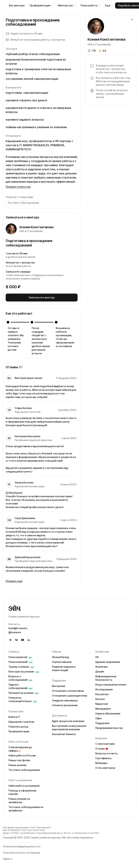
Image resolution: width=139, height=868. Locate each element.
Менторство (67, 5)
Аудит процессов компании (68, 720)
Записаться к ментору (42, 297)
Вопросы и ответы (106, 753)
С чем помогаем (105, 743)
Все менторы (17, 5)
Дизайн (100, 671)
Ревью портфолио (19, 759)
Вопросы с (21, 677)
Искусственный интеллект (111, 684)
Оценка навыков (62, 661)
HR (97, 656)
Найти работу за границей (24, 785)
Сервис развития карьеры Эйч (48, 837)
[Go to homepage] (69, 607)
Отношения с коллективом (68, 690)
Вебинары (101, 762)
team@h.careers (18, 627)
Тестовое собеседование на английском (26, 808)
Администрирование (108, 661)
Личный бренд (60, 656)
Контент (100, 698)
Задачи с (21, 685)
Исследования (104, 689)
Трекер (22, 666)
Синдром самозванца (65, 700)
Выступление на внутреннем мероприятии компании (69, 727)
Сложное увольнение (65, 704)
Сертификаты (103, 757)
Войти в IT (14, 716)
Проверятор (24, 692)
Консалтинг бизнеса (64, 733)
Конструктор (24, 671)
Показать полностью (18, 187)
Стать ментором (105, 767)
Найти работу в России (22, 755)
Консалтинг (102, 693)
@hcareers (15, 631)
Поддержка (102, 722)
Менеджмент (103, 708)
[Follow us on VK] (16, 639)
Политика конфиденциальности (22, 846)
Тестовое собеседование (24, 769)
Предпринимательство (109, 727)
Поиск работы (90, 5)
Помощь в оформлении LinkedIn (22, 791)
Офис (98, 717)
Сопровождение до (20, 748)
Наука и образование (108, 713)
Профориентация (41, 5)
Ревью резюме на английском (19, 800)
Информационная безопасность (106, 677)
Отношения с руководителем (69, 695)
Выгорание (59, 685)
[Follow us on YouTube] (23, 639)
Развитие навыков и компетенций (64, 668)
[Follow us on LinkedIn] (29, 639)
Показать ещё (14, 580)
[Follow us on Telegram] (10, 639)
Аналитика (101, 666)
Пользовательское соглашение (22, 852)
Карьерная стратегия (21, 721)
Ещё (109, 5)
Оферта (7, 858)
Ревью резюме (17, 764)
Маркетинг (102, 703)
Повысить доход (18, 726)
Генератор (23, 699)
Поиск (21, 656)
